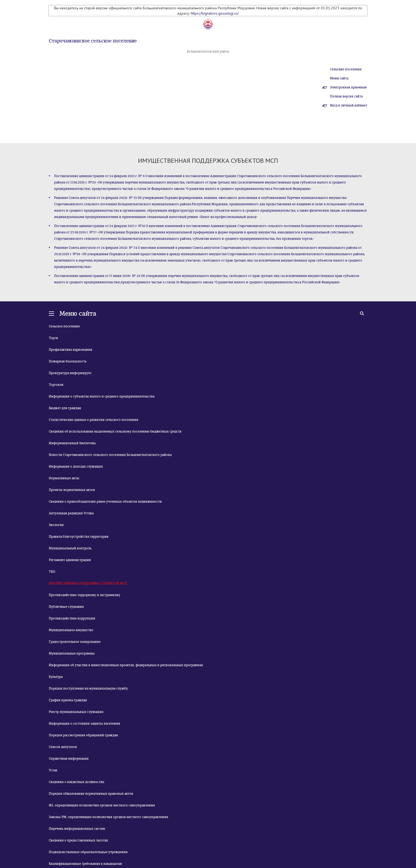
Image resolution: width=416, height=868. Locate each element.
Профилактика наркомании (71, 350)
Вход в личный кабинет (349, 105)
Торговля (56, 385)
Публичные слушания (66, 607)
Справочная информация (69, 759)
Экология (56, 525)
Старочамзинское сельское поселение (93, 41)
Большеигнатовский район (208, 52)
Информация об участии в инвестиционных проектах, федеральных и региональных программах (126, 665)
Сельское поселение (64, 326)
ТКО (52, 572)
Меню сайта (339, 78)
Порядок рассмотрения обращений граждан (83, 735)
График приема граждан (68, 700)
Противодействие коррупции (72, 618)
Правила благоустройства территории (79, 537)
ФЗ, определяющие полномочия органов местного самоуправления (102, 805)
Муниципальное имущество (71, 630)
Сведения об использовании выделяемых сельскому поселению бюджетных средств (115, 431)
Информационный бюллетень (72, 443)
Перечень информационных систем (77, 829)
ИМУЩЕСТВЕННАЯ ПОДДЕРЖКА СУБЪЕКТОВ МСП (88, 583)
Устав (53, 770)
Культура (56, 677)
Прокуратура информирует (70, 373)
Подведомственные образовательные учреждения (88, 852)
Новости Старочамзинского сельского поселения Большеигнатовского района (110, 455)
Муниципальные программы (72, 653)
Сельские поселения (346, 69)
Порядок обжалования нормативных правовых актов (91, 794)
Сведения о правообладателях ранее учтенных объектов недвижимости (105, 502)
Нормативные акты (64, 478)
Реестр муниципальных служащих (76, 712)
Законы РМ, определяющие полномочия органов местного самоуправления (109, 817)
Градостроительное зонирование (75, 642)
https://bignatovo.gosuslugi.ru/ (215, 13)
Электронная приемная (348, 87)
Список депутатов (63, 747)
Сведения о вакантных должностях (77, 782)
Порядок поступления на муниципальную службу (88, 689)
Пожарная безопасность (68, 361)
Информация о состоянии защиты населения (84, 724)
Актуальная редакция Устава (71, 513)
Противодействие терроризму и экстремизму (84, 595)
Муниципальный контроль (70, 548)
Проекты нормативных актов (72, 490)
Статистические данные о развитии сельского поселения (94, 420)
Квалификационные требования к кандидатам (85, 864)
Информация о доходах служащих (76, 467)
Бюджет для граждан (65, 408)
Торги (53, 338)
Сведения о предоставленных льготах (78, 840)
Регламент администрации (70, 560)
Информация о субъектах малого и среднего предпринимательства (102, 396)
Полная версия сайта (346, 96)
